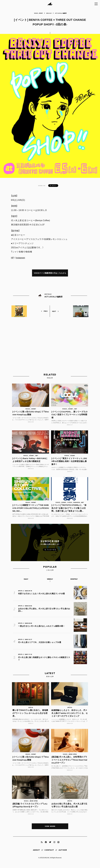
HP (13, 258)
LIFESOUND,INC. (45, 862)
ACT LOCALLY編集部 (61, 13)
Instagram (21, 258)
